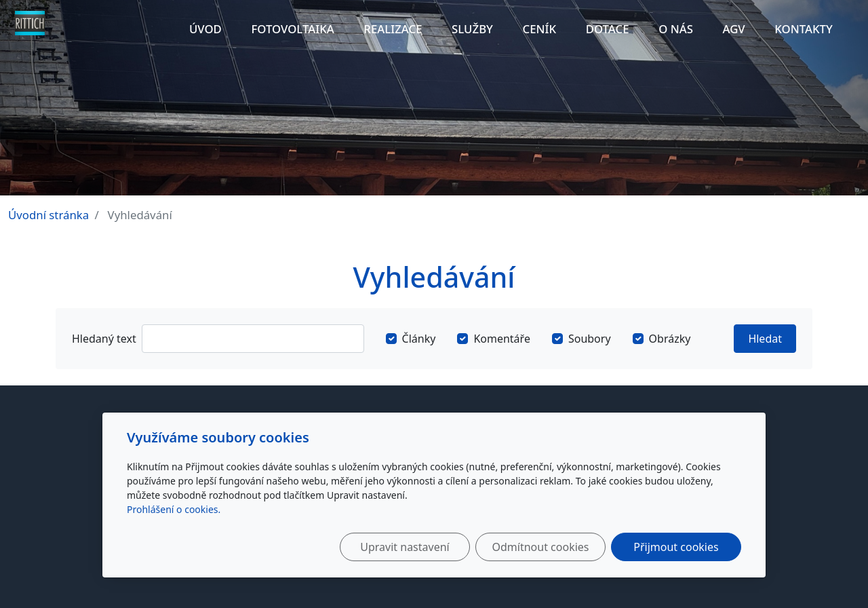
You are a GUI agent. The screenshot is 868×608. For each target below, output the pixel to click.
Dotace (608, 29)
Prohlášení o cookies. (174, 509)
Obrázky (670, 339)
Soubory (590, 339)
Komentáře (502, 339)
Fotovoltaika (292, 29)
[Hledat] (253, 339)
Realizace (393, 29)
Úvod (205, 29)
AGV (733, 29)
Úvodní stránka (48, 215)
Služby (472, 29)
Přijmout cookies (676, 547)
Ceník (540, 29)
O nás (676, 29)
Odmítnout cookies (541, 547)
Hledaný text (104, 339)
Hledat (765, 339)
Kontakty (804, 29)
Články (419, 339)
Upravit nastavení (405, 547)
